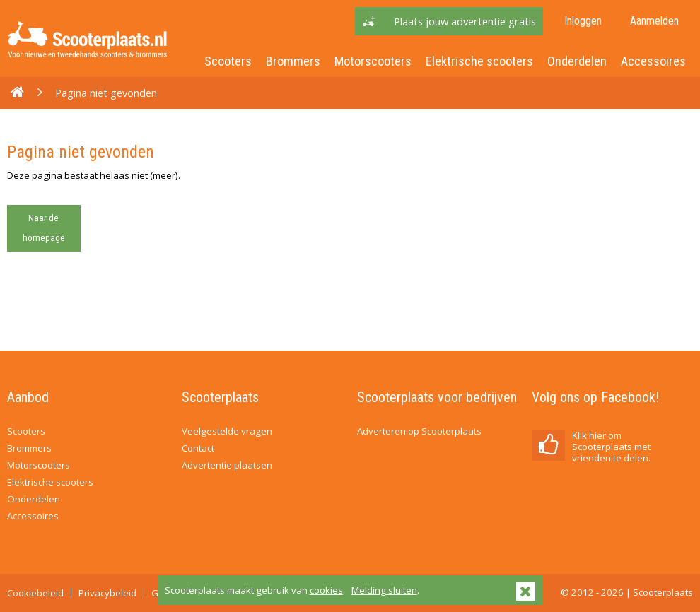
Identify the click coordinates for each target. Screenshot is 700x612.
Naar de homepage (44, 228)
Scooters (228, 61)
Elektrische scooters (479, 61)
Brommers (293, 61)
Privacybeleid (107, 593)
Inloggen (583, 21)
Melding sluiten (384, 590)
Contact (198, 448)
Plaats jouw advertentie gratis (465, 21)
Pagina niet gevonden (106, 93)
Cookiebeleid (35, 593)
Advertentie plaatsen (227, 465)
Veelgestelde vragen (227, 431)
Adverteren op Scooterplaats (419, 431)
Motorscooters (373, 61)
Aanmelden (654, 21)
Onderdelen (577, 61)
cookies (326, 590)
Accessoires (653, 61)
